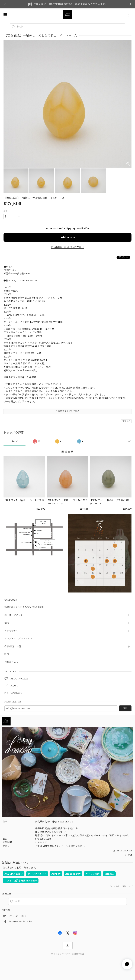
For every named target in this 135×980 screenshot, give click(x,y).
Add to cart (68, 237)
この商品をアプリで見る (67, 411)
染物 (7, 623)
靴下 (7, 655)
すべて (15, 441)
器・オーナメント (14, 615)
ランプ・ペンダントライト (18, 639)
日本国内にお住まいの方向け (67, 247)
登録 (125, 708)
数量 (6, 211)
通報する (126, 421)
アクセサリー (11, 631)
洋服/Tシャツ (11, 662)
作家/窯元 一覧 (13, 647)
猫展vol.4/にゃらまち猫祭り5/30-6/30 (24, 607)
